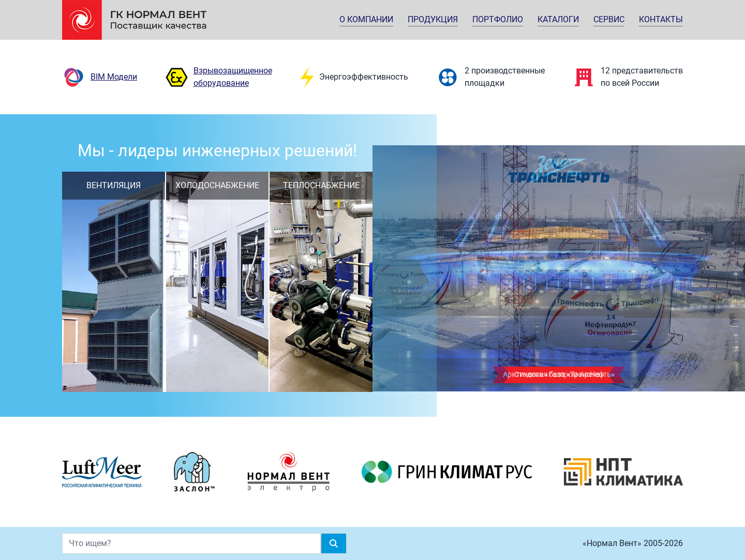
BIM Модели (100, 77)
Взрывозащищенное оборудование (219, 77)
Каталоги (558, 19)
